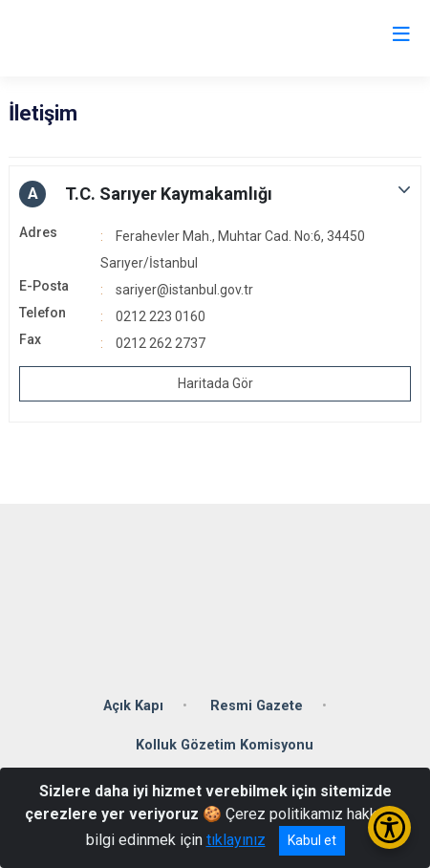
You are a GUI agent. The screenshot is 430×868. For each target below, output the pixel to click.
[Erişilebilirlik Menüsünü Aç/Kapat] (389, 827)
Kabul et (312, 840)
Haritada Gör (215, 383)
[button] (215, 194)
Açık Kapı (133, 706)
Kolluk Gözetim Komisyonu (225, 745)
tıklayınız (236, 840)
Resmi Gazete (257, 706)
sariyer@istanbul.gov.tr (184, 290)
